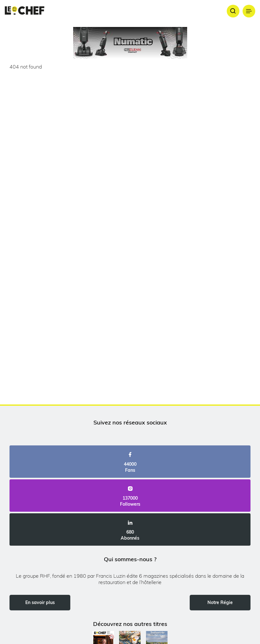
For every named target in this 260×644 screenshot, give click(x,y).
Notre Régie (220, 602)
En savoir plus (40, 602)
